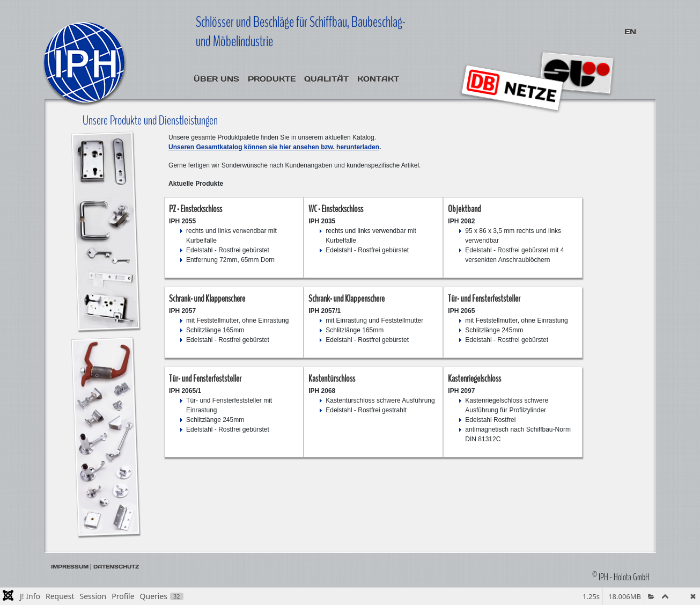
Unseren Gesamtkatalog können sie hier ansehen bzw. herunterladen (274, 147)
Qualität (326, 79)
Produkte (272, 79)
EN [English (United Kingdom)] (630, 32)
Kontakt (378, 79)
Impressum (70, 567)
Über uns (216, 79)
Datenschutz (116, 567)
